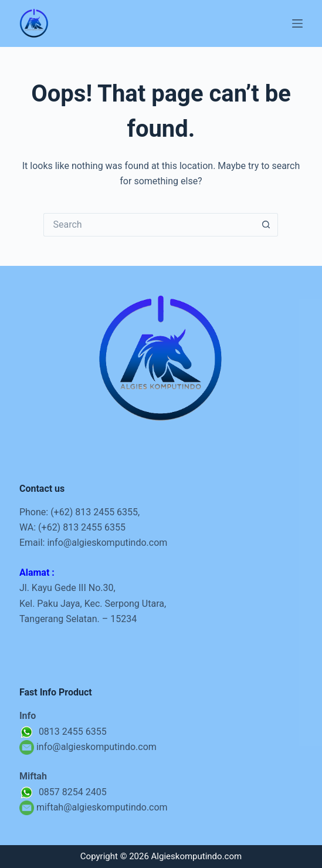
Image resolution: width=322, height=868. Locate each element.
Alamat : (37, 573)
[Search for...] (149, 225)
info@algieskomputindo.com (107, 543)
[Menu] (297, 23)
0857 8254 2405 (63, 792)
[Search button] (266, 225)
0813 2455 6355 (63, 732)
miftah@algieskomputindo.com (102, 807)
